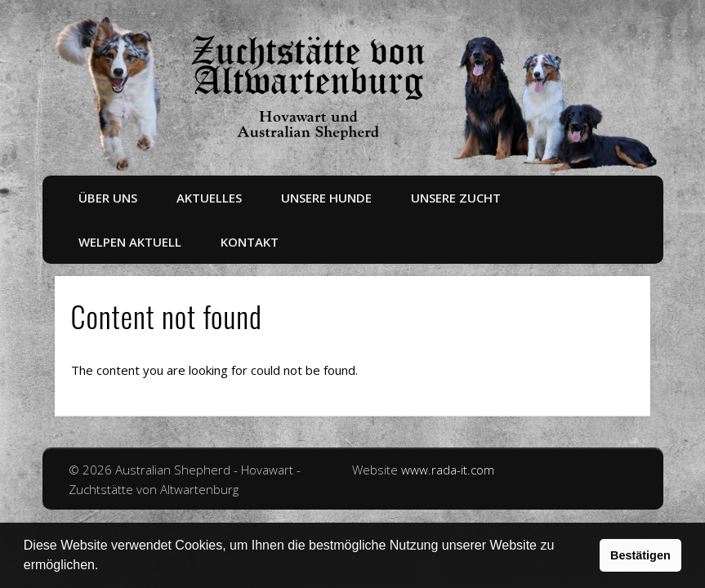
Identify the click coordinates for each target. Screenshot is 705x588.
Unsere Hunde (326, 198)
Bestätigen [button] (640, 555)
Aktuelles (209, 198)
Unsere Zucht (456, 198)
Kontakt (250, 242)
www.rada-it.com (448, 470)
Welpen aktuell (130, 242)
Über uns (108, 198)
